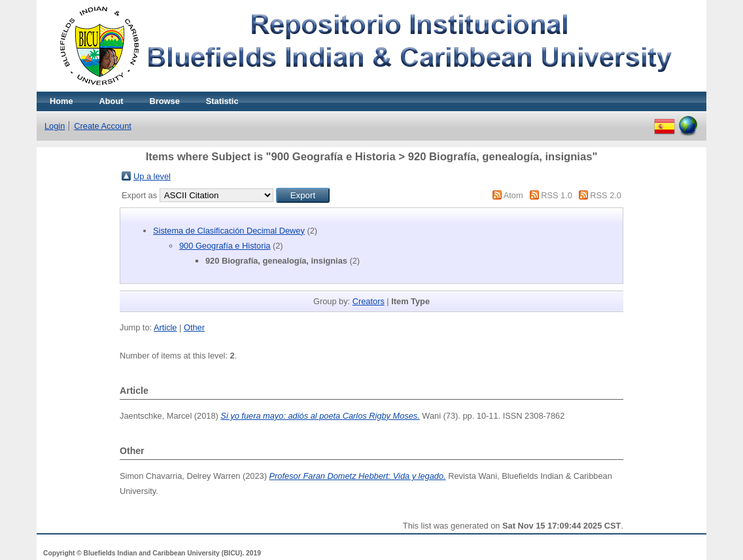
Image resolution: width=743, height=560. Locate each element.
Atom (513, 195)
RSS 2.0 (606, 195)
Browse (165, 101)
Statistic (222, 101)
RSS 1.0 (557, 195)
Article (165, 327)
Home (61, 101)
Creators (369, 301)
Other (194, 327)
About (112, 101)
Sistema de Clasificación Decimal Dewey (229, 231)
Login (55, 126)
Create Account (103, 126)
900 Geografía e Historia (225, 246)
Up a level (152, 176)
